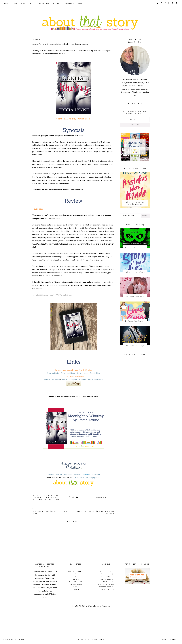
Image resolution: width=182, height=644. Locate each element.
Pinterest (78, 474)
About (80, 3)
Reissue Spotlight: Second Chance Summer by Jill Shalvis (52, 511)
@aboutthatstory (102, 606)
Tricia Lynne (54, 499)
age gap (76, 579)
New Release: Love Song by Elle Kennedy (136, 321)
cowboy (76, 589)
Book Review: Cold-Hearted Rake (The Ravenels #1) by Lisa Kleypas (95, 511)
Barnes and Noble (68, 373)
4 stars (39, 496)
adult (45, 496)
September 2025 (106, 589)
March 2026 (106, 574)
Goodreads (68, 474)
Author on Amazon (95, 379)
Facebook (56, 379)
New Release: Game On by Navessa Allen (136, 248)
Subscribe (135, 125)
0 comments (101, 497)
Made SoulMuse (170, 639)
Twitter (64, 379)
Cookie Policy (99, 639)
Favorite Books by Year (49, 3)
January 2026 (106, 579)
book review (53, 496)
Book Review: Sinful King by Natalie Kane (136, 345)
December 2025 (106, 582)
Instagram (73, 379)
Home (7, 3)
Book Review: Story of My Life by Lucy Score (136, 272)
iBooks (80, 373)
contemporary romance (43, 497)
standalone (43, 499)
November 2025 (106, 584)
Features (68, 3)
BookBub (83, 379)
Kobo (86, 373)
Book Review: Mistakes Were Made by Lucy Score (135, 203)
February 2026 (106, 577)
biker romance (76, 582)
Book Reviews (27, 3)
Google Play (95, 373)
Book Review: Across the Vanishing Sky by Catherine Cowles (136, 297)
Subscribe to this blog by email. (88, 477)
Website (47, 379)
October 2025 (106, 587)
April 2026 (106, 571)
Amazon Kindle (53, 373)
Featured (76, 577)
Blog (15, 3)
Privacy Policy (84, 639)
